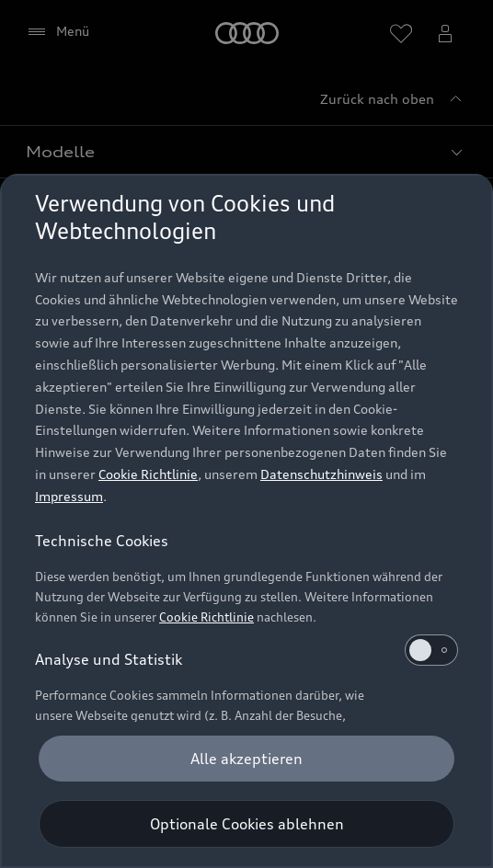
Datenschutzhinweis (321, 474)
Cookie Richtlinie (148, 474)
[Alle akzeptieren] (246, 759)
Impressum (69, 496)
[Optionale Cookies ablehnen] (246, 824)
